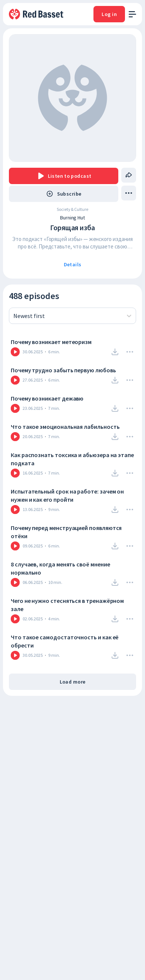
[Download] (115, 352)
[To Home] (37, 14)
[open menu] (132, 14)
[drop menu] (129, 193)
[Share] (129, 175)
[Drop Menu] (130, 352)
